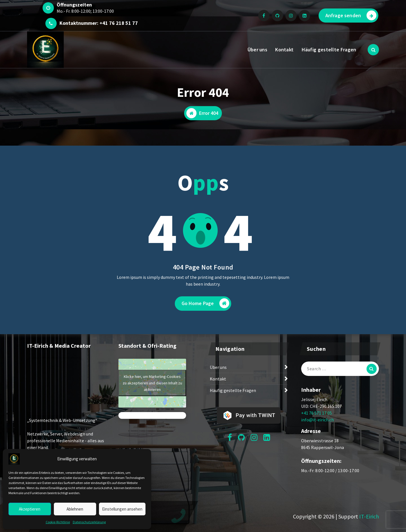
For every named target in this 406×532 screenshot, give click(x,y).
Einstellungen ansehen (122, 509)
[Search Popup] (373, 50)
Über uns (257, 50)
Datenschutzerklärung (89, 522)
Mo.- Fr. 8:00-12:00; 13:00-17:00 (85, 11)
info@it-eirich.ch (317, 420)
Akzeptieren (30, 509)
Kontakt (284, 50)
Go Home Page (206, 303)
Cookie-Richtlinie (58, 522)
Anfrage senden (351, 15)
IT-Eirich (369, 516)
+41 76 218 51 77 (119, 23)
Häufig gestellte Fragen (329, 50)
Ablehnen (75, 509)
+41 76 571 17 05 (316, 413)
